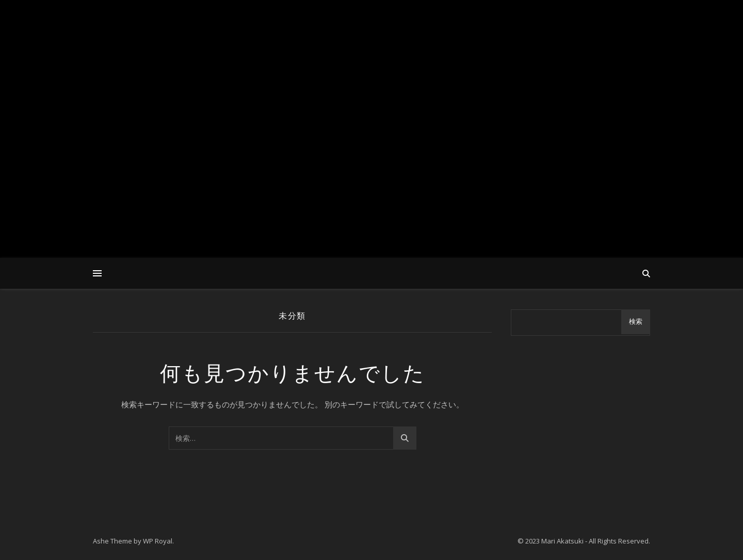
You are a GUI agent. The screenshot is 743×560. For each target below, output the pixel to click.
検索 (636, 322)
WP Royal (158, 541)
